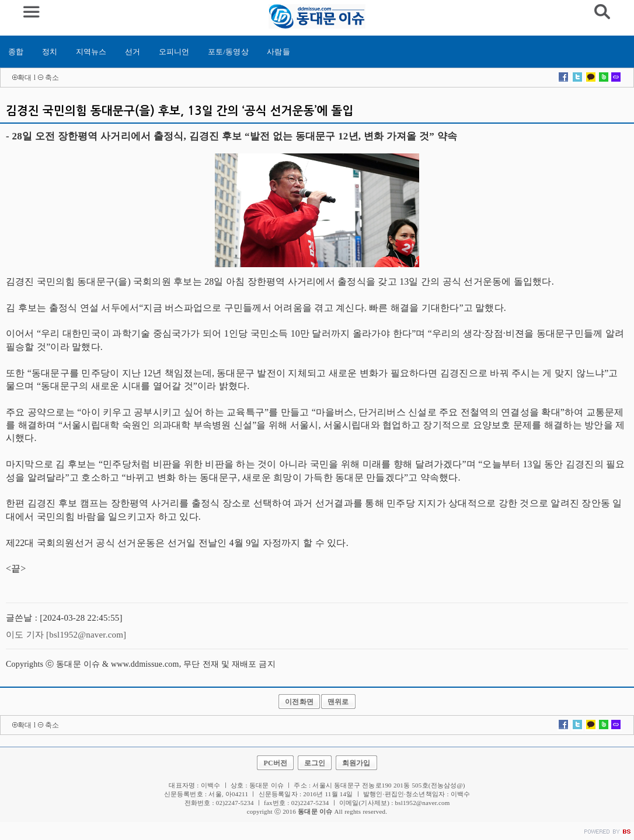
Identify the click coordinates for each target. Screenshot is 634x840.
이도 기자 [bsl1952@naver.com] (66, 635)
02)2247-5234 (310, 803)
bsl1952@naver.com (423, 803)
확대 (25, 78)
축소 (52, 78)
